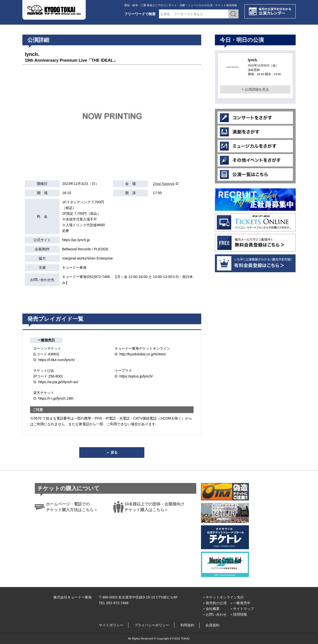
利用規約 (187, 625)
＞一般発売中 (240, 603)
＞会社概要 (211, 609)
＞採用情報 (238, 614)
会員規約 (212, 625)
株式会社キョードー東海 (73, 597)
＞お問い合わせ (214, 614)
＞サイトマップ (242, 609)
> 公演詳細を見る (255, 89)
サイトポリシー (111, 625)
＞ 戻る (112, 452)
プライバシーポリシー (152, 625)
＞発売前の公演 (214, 603)
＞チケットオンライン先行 (223, 597)
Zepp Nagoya (163, 184)
